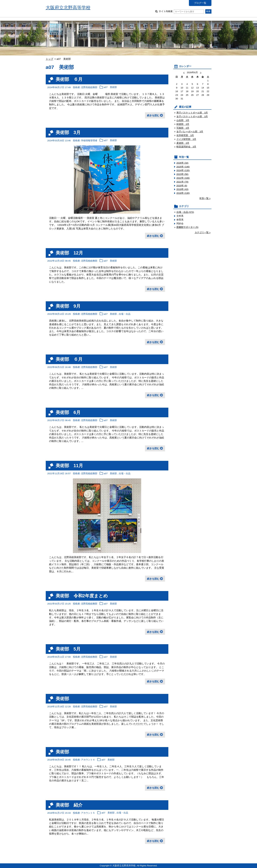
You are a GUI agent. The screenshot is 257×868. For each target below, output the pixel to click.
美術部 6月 (68, 412)
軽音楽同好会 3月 (186, 147)
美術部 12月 (69, 253)
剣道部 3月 (183, 124)
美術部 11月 (69, 466)
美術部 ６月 (69, 79)
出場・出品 (125, 314)
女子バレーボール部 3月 (190, 132)
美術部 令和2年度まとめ (82, 596)
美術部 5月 (68, 649)
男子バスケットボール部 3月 (192, 113)
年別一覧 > (205, 198)
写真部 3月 (183, 128)
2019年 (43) (183, 189)
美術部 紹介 (69, 805)
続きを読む (153, 115)
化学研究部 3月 (185, 135)
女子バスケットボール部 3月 (192, 117)
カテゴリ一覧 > (203, 232)
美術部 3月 (68, 132)
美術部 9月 (68, 306)
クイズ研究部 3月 (186, 139)
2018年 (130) (183, 193)
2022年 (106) (183, 178)
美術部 (62, 699)
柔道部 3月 (183, 143)
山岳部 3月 (183, 120)
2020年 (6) (182, 186)
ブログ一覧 (200, 3)
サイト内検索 (181, 11)
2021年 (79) (183, 182)
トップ (49, 59)
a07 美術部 (110, 87)
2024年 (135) (183, 170)
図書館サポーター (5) (187, 227)
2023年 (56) (183, 174)
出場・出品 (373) (185, 212)
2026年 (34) (183, 163)
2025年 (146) (183, 167)
